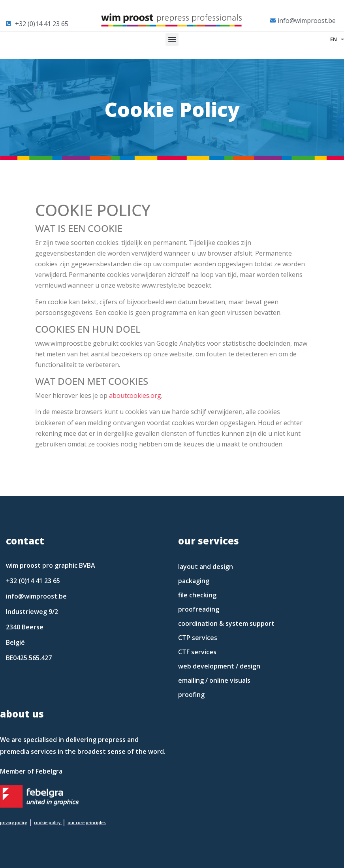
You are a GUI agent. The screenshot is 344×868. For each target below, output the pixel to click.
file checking (197, 595)
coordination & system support (226, 623)
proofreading (199, 609)
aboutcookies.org (135, 395)
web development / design (219, 666)
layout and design (206, 567)
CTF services (197, 652)
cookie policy (47, 823)
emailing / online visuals (214, 680)
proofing (191, 695)
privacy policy (13, 823)
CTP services (198, 638)
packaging (194, 581)
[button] (172, 39)
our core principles (87, 823)
